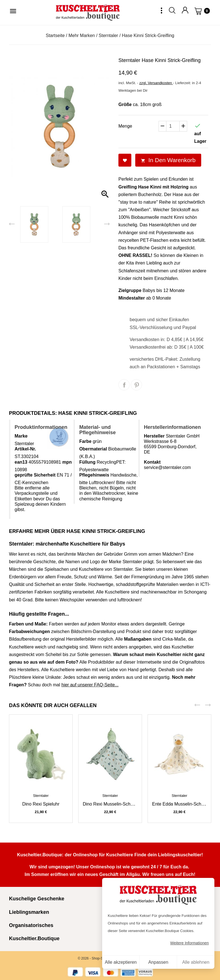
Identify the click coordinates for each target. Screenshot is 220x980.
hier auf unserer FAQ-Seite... (90, 685)
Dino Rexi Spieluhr (41, 804)
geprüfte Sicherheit (35, 475)
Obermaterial (93, 449)
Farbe (85, 441)
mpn (67, 462)
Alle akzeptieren (121, 962)
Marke (21, 436)
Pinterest (136, 385)
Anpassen (158, 962)
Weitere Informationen (190, 943)
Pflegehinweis (94, 475)
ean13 (21, 462)
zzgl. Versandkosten (156, 83)
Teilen (124, 385)
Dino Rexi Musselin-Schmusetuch (116, 804)
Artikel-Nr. (25, 449)
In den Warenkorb (168, 160)
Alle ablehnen (196, 962)
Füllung (87, 462)
